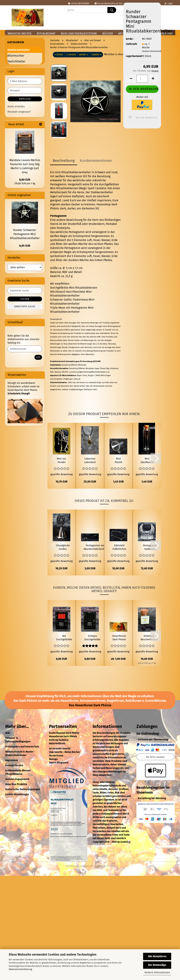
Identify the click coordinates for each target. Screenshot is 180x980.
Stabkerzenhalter (19, 50)
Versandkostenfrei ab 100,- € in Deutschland (117, 4)
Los (38, 357)
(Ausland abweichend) (152, 51)
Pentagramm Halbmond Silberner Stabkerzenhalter (150, 547)
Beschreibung (64, 161)
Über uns (166, 33)
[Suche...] (112, 10)
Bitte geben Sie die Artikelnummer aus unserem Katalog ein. (23, 339)
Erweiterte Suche (25, 307)
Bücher (108, 33)
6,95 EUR (25, 246)
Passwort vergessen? (19, 112)
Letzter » (97, 55)
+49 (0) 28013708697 (79, 4)
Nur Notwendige (157, 965)
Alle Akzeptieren (157, 956)
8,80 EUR (25, 180)
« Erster (59, 55)
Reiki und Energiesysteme (79, 33)
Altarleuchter (16, 56)
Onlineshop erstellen (77, 866)
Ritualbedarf (46, 33)
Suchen (25, 299)
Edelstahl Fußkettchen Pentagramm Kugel (119, 547)
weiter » (84, 55)
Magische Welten (20, 33)
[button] (171, 13)
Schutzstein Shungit (19, 394)
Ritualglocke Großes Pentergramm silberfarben (63, 547)
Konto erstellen (16, 107)
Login (169, 4)
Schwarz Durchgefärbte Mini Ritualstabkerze (92, 638)
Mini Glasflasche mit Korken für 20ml (147, 461)
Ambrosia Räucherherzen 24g (149, 638)
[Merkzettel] (162, 13)
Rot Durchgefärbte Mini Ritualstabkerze (64, 638)
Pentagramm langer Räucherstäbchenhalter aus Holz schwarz (97, 547)
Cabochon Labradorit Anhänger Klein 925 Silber (90, 461)
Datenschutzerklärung (20, 969)
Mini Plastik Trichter (118, 461)
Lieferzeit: (131, 44)
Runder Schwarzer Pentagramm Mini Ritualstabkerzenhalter (25, 234)
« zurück (71, 55)
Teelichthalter (16, 61)
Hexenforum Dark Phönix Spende (119, 638)
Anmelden (25, 99)
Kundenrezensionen (96, 161)
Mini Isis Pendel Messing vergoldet (62, 461)
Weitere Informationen (157, 973)
